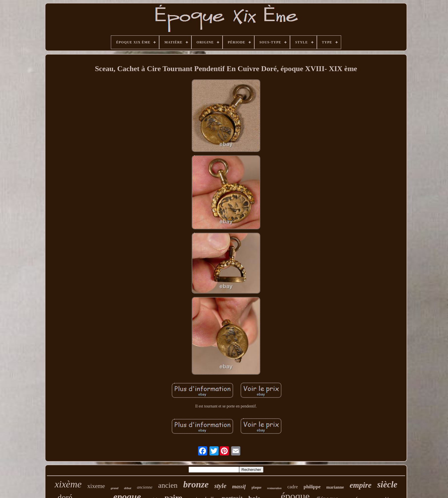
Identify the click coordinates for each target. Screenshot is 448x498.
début (128, 488)
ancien (168, 485)
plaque (256, 487)
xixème (68, 484)
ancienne (145, 487)
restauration (274, 488)
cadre (293, 487)
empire (361, 485)
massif (239, 487)
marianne (335, 487)
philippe (312, 487)
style (220, 486)
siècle (387, 484)
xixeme (96, 486)
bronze (196, 484)
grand (114, 488)
